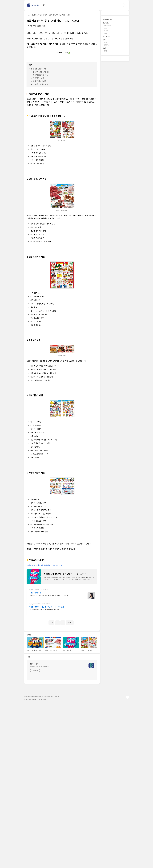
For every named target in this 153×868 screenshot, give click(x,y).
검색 (123, 5)
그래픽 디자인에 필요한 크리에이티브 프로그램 (44, 609)
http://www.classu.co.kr (36, 590)
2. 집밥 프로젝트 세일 (40, 75)
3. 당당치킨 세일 (39, 78)
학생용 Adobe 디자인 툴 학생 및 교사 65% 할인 (46, 607)
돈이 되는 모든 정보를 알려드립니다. (40, 738)
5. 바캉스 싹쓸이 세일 (40, 84)
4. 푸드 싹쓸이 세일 (40, 81)
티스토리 (106, 42)
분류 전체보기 (108, 19)
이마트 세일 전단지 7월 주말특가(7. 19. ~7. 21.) (44, 565)
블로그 (105, 40)
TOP (128, 768)
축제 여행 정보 (107, 26)
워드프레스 (107, 45)
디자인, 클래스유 (35, 593)
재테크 (105, 48)
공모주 (105, 51)
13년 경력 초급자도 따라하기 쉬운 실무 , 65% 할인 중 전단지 (49, 595)
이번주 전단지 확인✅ (62, 52)
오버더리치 (34, 735)
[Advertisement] (44, 644)
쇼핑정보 (106, 33)
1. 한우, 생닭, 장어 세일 (41, 72)
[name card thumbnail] (91, 737)
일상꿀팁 (106, 31)
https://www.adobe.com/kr (37, 604)
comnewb (44, 770)
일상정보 (106, 23)
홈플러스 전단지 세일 (38, 69)
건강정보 (106, 28)
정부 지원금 (107, 36)
